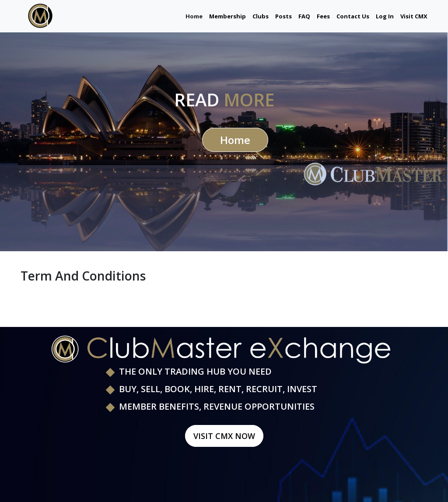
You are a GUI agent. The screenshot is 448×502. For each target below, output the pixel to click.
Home (194, 16)
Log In (385, 16)
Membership (227, 16)
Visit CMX (414, 16)
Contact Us (353, 16)
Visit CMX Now (224, 436)
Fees (323, 16)
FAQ (304, 16)
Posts (283, 16)
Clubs (261, 16)
